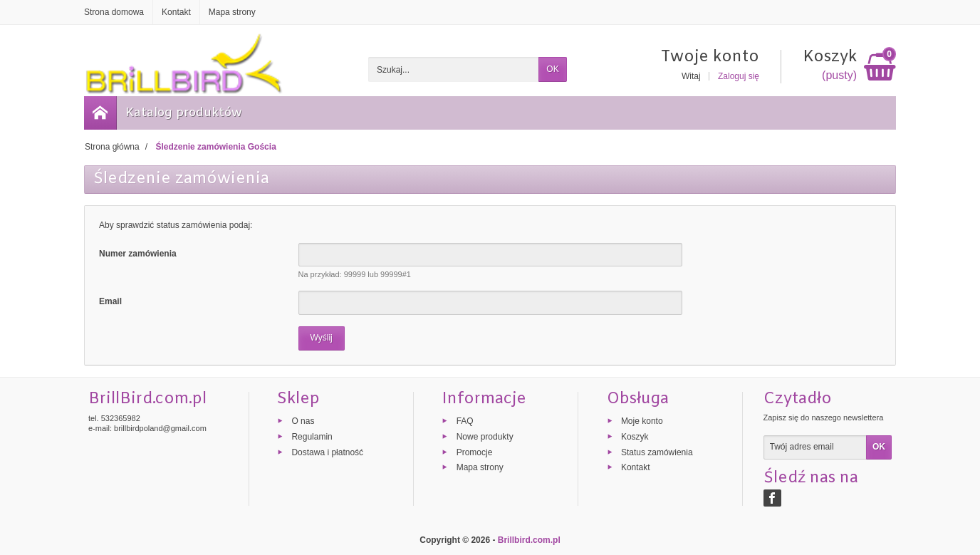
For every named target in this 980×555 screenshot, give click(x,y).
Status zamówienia (657, 452)
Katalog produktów (184, 113)
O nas (303, 421)
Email (110, 301)
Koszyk (635, 436)
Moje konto (642, 421)
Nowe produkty (485, 436)
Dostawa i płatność (327, 452)
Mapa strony (480, 467)
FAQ (465, 421)
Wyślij (322, 338)
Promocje (475, 452)
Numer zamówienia (138, 254)
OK (552, 69)
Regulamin (312, 436)
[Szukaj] (454, 69)
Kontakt (636, 467)
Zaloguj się (739, 76)
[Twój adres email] (815, 447)
